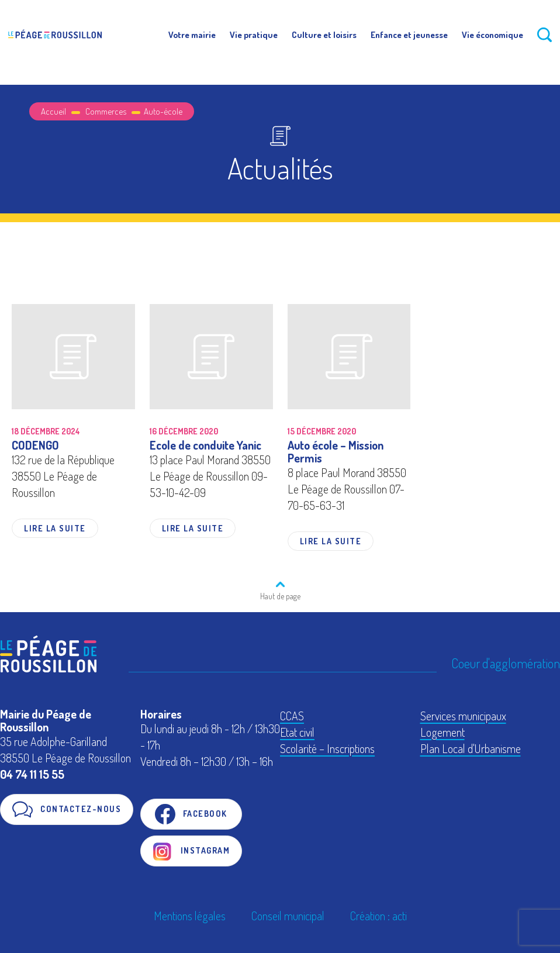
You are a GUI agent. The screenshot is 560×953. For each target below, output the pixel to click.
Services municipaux (463, 716)
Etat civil (297, 732)
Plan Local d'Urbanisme (471, 748)
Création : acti (378, 916)
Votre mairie (192, 35)
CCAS (292, 716)
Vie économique (492, 35)
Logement (443, 732)
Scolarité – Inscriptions (327, 748)
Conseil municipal (288, 916)
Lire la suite (55, 528)
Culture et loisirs (324, 35)
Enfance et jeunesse (409, 35)
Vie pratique (254, 35)
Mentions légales (190, 916)
